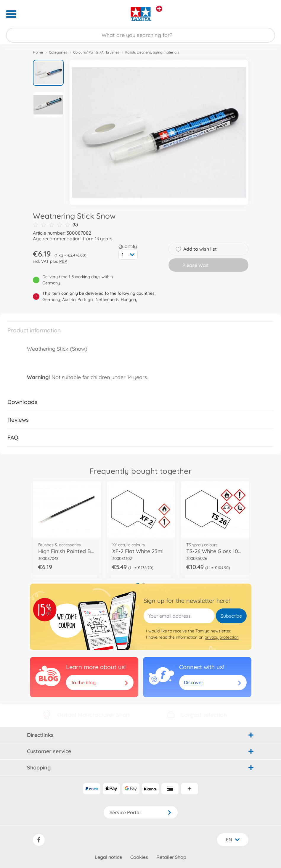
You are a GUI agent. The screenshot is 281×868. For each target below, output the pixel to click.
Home (38, 52)
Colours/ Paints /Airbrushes (96, 52)
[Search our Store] (140, 35)
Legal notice (108, 857)
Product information (34, 330)
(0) (55, 224)
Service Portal (141, 812)
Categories (58, 52)
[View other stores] (159, 9)
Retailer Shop (171, 857)
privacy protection (222, 637)
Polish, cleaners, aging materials (152, 52)
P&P (63, 261)
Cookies (139, 857)
